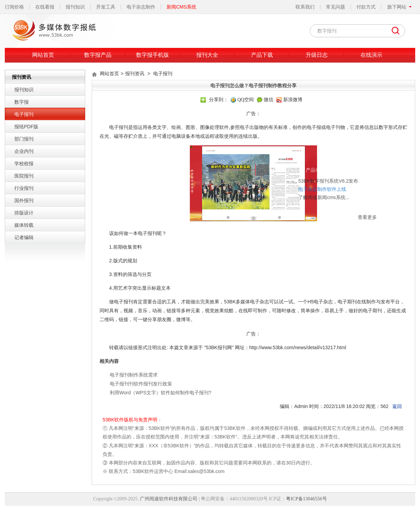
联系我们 (305, 7)
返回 (397, 406)
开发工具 (106, 7)
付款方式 (366, 7)
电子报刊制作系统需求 (134, 375)
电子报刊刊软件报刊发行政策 (141, 384)
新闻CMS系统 (181, 7)
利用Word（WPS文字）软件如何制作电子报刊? (161, 393)
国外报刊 (24, 200)
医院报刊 (24, 176)
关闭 (338, 149)
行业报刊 (24, 188)
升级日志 (317, 55)
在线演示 (371, 55)
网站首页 (43, 55)
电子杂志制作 (141, 7)
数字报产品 (98, 55)
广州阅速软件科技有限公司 (169, 499)
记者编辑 (24, 237)
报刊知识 (75, 7)
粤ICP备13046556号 (306, 499)
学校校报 (24, 163)
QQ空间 (246, 100)
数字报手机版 (153, 55)
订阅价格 (14, 7)
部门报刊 (24, 139)
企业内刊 (24, 151)
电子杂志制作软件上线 (286, 167)
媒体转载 (24, 225)
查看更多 (331, 195)
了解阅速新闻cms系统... (287, 175)
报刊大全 (207, 55)
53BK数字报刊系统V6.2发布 (292, 159)
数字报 (22, 102)
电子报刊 (24, 114)
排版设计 (24, 213)
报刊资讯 (135, 74)
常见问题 (336, 7)
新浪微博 (293, 100)
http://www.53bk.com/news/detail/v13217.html (298, 347)
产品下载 (262, 55)
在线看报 (45, 7)
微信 (268, 100)
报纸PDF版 (26, 127)
